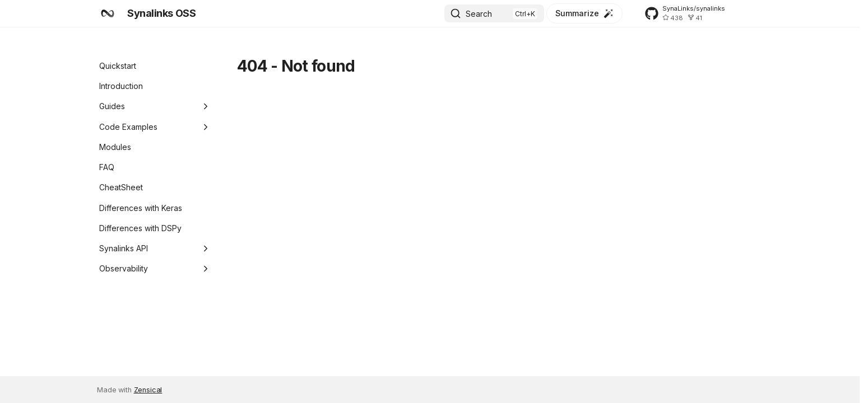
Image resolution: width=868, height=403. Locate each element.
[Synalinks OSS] (108, 13)
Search (479, 14)
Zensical (148, 390)
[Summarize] (584, 13)
